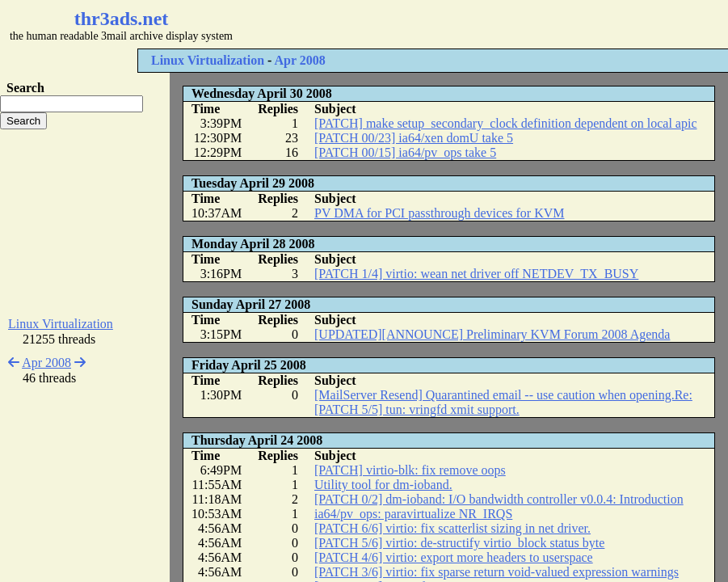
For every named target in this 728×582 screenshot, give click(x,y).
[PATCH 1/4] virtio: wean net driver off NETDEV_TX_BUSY (476, 274)
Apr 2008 (299, 60)
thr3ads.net (122, 19)
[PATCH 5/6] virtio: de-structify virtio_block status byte (459, 543)
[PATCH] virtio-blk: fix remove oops (410, 470)
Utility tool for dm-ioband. (383, 485)
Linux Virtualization (208, 60)
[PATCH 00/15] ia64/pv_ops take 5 (405, 152)
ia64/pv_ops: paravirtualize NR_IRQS (413, 514)
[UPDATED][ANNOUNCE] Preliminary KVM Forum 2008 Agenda (492, 334)
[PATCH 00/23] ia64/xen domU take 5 (414, 138)
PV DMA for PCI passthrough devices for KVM (439, 213)
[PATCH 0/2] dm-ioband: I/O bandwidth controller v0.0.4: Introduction (499, 499)
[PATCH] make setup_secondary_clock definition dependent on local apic (506, 123)
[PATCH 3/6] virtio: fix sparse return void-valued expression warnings (497, 572)
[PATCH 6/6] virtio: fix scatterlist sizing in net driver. (452, 528)
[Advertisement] (482, 24)
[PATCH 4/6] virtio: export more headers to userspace (454, 557)
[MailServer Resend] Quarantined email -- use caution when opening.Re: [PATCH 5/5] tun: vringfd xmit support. (503, 402)
